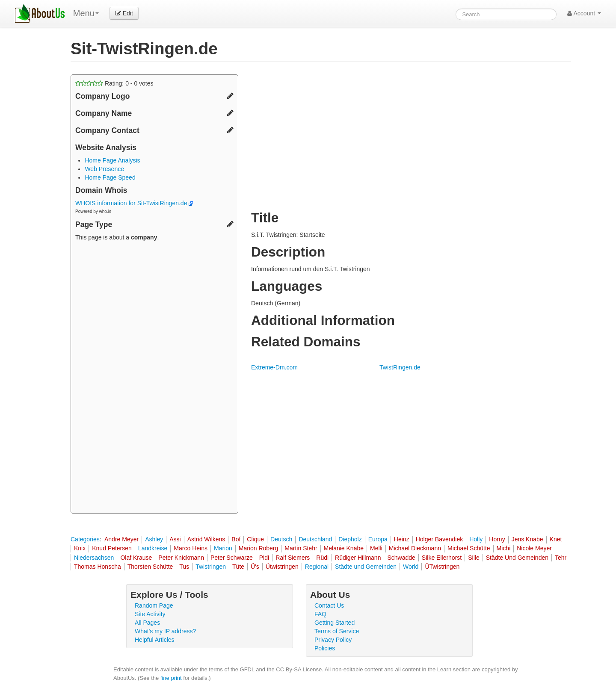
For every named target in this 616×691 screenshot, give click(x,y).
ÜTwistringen (442, 567)
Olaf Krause (136, 558)
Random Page (154, 605)
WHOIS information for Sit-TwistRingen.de (134, 203)
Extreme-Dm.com (274, 367)
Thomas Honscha (98, 567)
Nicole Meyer (534, 548)
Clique (255, 539)
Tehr (561, 558)
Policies (325, 648)
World (411, 567)
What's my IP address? (165, 631)
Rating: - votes (114, 83)
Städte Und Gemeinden (517, 558)
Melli (376, 548)
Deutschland (315, 539)
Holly (476, 539)
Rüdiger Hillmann (358, 558)
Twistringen (211, 567)
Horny (497, 539)
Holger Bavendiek (440, 539)
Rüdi (322, 558)
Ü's (255, 567)
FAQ (320, 614)
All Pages (147, 623)
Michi (504, 548)
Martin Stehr (301, 548)
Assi (175, 539)
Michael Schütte (469, 548)
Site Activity (150, 614)
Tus (184, 567)
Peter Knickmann (181, 558)
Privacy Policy (333, 640)
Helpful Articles (155, 640)
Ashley (154, 539)
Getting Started (335, 623)
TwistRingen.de (400, 367)
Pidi (264, 558)
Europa (378, 539)
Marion (223, 548)
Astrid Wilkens (206, 539)
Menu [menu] (86, 13)
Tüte (238, 567)
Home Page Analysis (112, 160)
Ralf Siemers (293, 558)
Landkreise (153, 548)
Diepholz (350, 539)
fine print (171, 678)
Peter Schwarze (232, 558)
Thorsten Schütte (150, 567)
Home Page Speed (110, 177)
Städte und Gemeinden (366, 567)
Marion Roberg (259, 548)
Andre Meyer (121, 539)
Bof (236, 539)
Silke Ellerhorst (442, 558)
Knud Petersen (112, 548)
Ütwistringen (282, 567)
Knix (80, 548)
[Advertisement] (154, 378)
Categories (85, 539)
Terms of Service (337, 631)
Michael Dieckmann (415, 548)
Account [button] (584, 13)
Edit (124, 13)
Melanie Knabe (344, 548)
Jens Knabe (527, 539)
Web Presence (104, 169)
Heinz (402, 539)
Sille (474, 558)
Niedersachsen (94, 558)
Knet (556, 539)
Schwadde (401, 558)
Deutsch (281, 539)
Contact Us (329, 605)
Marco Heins (191, 548)
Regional (317, 567)
